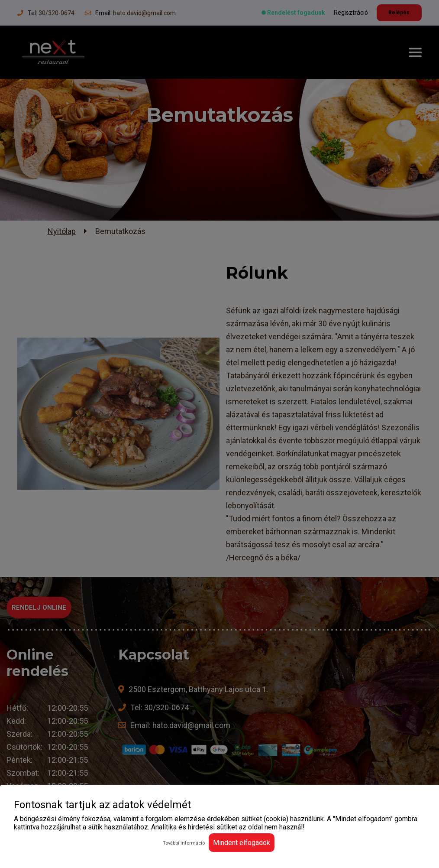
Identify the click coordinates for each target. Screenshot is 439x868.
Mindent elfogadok (242, 843)
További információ (184, 843)
